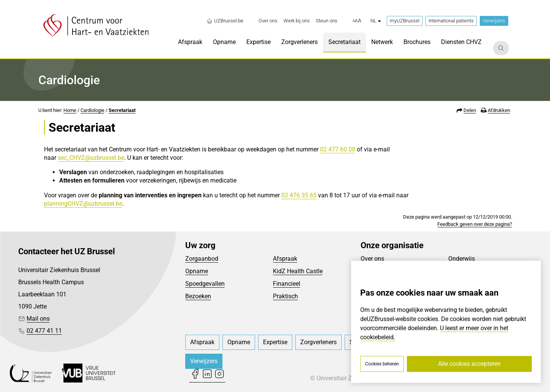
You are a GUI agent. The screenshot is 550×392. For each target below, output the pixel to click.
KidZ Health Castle (298, 271)
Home (70, 110)
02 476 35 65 (299, 195)
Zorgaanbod (202, 259)
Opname (197, 271)
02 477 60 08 (338, 149)
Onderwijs (462, 259)
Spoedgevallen (205, 284)
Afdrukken (499, 110)
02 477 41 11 (44, 331)
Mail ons (38, 319)
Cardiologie (92, 110)
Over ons (372, 259)
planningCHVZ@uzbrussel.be (83, 204)
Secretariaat (122, 110)
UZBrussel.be (225, 21)
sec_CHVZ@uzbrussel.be (91, 158)
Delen (470, 110)
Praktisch (285, 296)
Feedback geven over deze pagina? (475, 224)
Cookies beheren (382, 364)
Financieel (287, 284)
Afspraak (285, 259)
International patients (451, 21)
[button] (357, 21)
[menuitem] (268, 21)
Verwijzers (494, 21)
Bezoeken (198, 296)
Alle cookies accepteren (469, 364)
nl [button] (376, 21)
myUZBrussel (405, 21)
